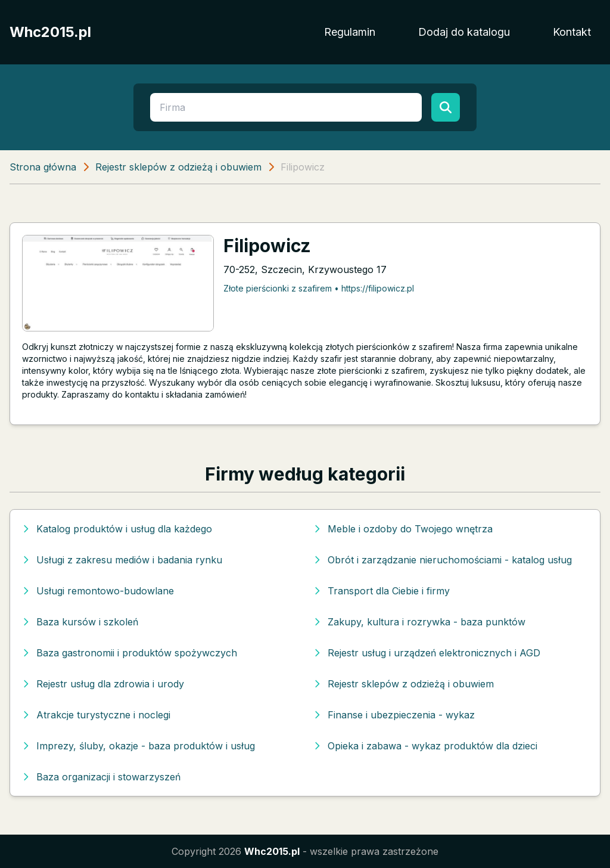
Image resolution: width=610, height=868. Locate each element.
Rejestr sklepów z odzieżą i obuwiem (178, 167)
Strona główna (43, 167)
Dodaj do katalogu (464, 32)
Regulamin (350, 32)
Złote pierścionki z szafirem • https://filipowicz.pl (319, 288)
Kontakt (572, 32)
